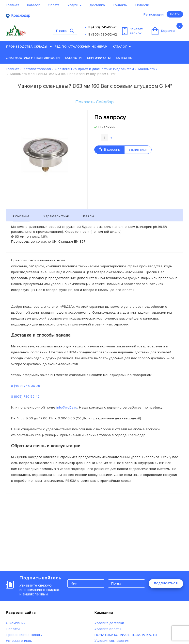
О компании (16, 623)
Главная (13, 5)
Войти (175, 14)
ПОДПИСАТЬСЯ (166, 583)
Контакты (120, 5)
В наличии (107, 127)
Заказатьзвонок (133, 31)
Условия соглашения (112, 641)
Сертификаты (99, 58)
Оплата (54, 5)
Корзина (167, 29)
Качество (124, 58)
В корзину (110, 150)
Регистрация (154, 14)
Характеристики (56, 216)
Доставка (97, 5)
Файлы (88, 216)
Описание (21, 216)
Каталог (33, 5)
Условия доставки (109, 623)
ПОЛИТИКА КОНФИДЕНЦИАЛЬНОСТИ (126, 635)
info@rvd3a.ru (67, 407)
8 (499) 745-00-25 (103, 27)
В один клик (138, 150)
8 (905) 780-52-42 (103, 34)
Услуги (75, 5)
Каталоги (73, 58)
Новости (142, 5)
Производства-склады (29, 47)
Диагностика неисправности (33, 58)
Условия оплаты (19, 641)
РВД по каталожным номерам (81, 47)
